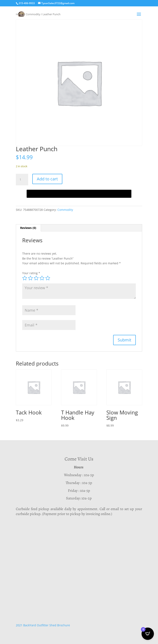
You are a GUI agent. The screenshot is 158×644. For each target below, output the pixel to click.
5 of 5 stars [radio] (48, 278)
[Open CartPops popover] (148, 634)
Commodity (65, 210)
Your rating (31, 273)
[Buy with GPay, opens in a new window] (79, 194)
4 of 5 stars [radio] (42, 278)
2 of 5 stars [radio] (30, 278)
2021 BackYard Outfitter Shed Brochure (43, 625)
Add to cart (47, 179)
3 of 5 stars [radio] (36, 278)
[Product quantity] (22, 180)
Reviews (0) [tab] (28, 228)
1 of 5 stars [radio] (25, 278)
